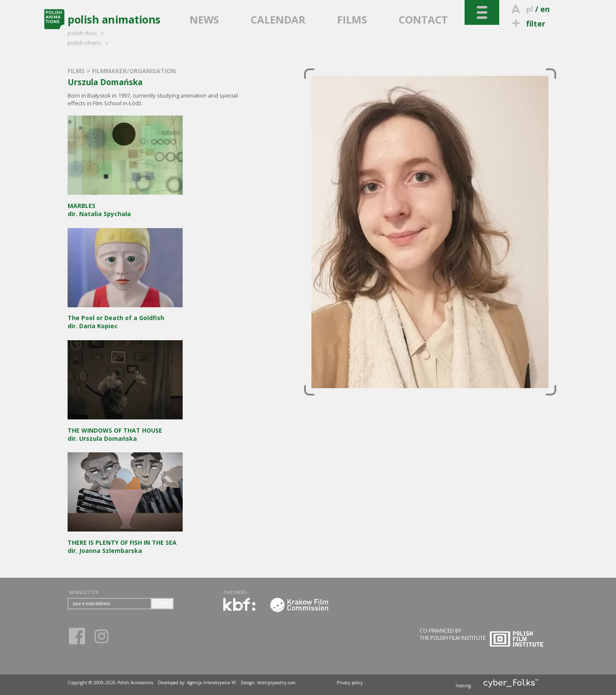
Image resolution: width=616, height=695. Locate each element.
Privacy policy (350, 683)
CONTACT (423, 19)
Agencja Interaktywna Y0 (212, 683)
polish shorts (89, 43)
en (545, 9)
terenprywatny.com (276, 683)
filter (527, 24)
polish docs (87, 33)
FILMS (352, 19)
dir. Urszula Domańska (125, 430)
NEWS (204, 19)
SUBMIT (162, 604)
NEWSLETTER (84, 592)
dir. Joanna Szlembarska (125, 542)
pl (530, 9)
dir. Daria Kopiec (125, 318)
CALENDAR (278, 19)
